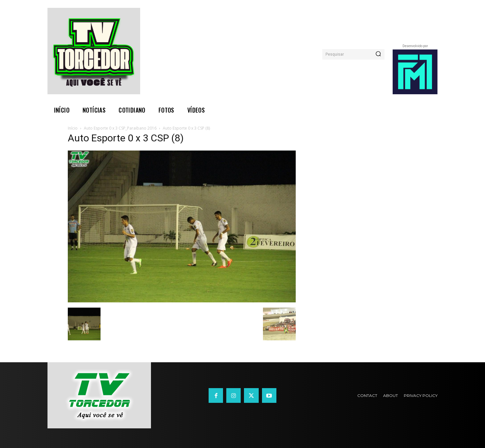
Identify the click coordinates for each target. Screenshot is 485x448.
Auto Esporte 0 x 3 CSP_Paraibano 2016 (120, 128)
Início (73, 128)
